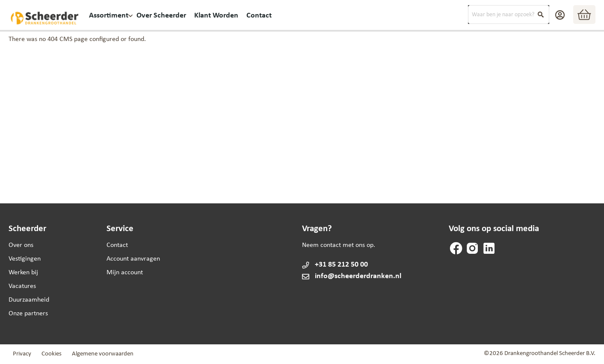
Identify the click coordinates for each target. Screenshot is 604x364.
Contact (117, 245)
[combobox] (509, 15)
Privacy (22, 354)
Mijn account (125, 273)
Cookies (52, 354)
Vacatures (22, 286)
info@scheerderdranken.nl (351, 276)
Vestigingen (25, 259)
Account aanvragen (133, 259)
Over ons (21, 245)
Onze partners (28, 314)
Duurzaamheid (29, 300)
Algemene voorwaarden (103, 354)
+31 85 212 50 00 (341, 265)
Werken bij (23, 273)
